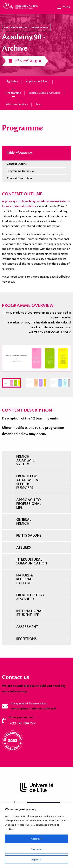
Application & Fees (37, 81)
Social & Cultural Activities (45, 93)
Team (39, 104)
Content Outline (17, 164)
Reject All (36, 860)
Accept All (36, 839)
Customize (37, 849)
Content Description (19, 178)
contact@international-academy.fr (33, 709)
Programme (13, 93)
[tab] (36, 460)
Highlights (12, 81)
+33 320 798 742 (22, 723)
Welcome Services (17, 104)
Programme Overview (20, 171)
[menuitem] (12, 383)
